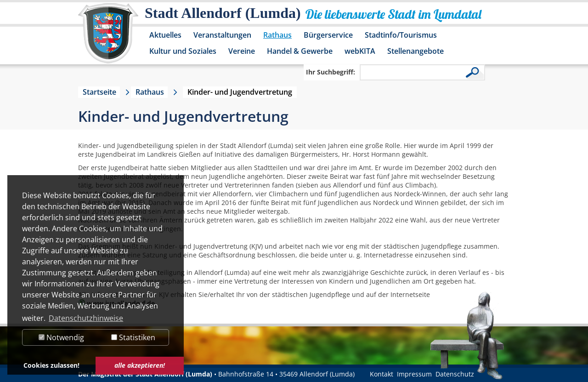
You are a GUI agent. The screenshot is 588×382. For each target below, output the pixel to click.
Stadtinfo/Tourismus (401, 35)
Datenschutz (455, 374)
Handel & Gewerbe (300, 51)
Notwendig (61, 337)
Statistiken (133, 337)
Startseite (99, 92)
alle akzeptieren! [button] (140, 365)
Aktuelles (165, 35)
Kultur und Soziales (183, 51)
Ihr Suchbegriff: (331, 72)
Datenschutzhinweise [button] (86, 318)
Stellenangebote (416, 51)
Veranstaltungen (222, 35)
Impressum (414, 374)
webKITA (360, 51)
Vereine (242, 51)
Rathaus (277, 35)
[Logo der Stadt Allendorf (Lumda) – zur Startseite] (108, 38)
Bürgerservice (328, 35)
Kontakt (382, 374)
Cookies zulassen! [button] (51, 365)
